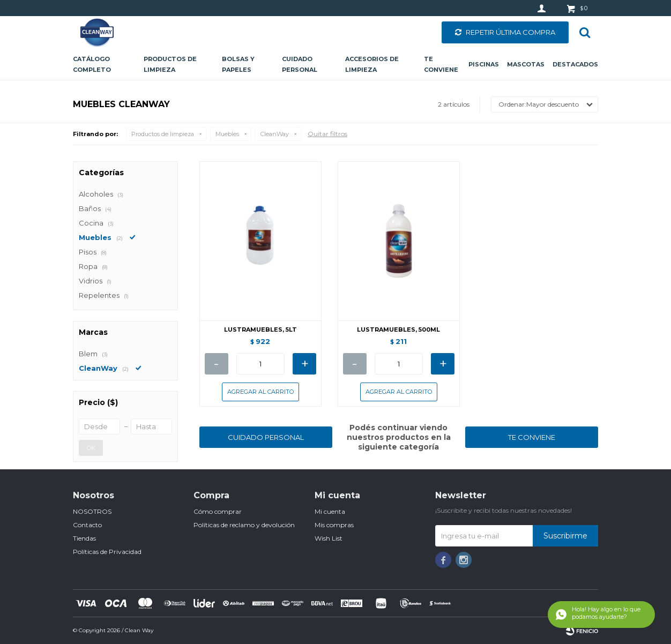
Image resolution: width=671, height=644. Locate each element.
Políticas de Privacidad (107, 552)
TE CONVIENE (532, 437)
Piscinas (484, 64)
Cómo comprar (218, 511)
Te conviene (441, 64)
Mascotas (526, 64)
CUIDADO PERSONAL (266, 437)
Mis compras (334, 525)
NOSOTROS (92, 511)
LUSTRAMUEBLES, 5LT (260, 330)
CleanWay (275, 134)
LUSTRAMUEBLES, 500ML (398, 330)
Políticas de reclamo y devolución (244, 525)
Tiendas (84, 538)
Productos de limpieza (170, 64)
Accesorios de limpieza (372, 64)
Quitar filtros (327, 134)
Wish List (329, 538)
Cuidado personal (300, 64)
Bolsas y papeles (238, 64)
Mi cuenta (330, 511)
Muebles (227, 134)
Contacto (87, 525)
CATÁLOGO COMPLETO (92, 64)
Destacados (575, 64)
